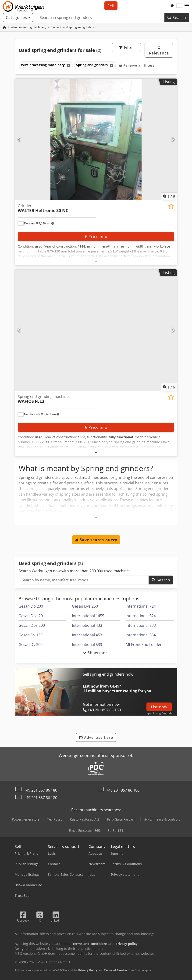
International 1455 (88, 616)
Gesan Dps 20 (31, 616)
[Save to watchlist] (171, 206)
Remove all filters (137, 65)
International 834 (141, 635)
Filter (127, 47)
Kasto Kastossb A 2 (85, 819)
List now (159, 707)
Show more (96, 653)
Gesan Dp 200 (31, 606)
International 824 (141, 616)
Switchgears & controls (162, 819)
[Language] (179, 6)
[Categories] (18, 18)
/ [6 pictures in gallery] (169, 387)
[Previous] (19, 139)
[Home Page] (4, 27)
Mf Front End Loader (144, 645)
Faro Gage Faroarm (122, 819)
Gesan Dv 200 (30, 645)
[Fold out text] (96, 261)
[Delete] (68, 65)
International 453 (87, 635)
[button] (187, 6)
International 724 (141, 606)
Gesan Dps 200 (32, 625)
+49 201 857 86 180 (41, 790)
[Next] (173, 139)
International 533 (87, 645)
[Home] (28, 27)
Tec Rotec (55, 819)
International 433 (87, 625)
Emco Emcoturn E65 (84, 830)
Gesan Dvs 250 (85, 606)
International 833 (141, 625)
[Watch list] (172, 6)
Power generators (26, 819)
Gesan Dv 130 (30, 635)
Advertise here (96, 737)
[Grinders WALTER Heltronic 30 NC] (96, 139)
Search (177, 18)
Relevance (159, 51)
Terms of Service (115, 970)
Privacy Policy (88, 970)
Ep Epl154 (115, 830)
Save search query (96, 540)
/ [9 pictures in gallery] (169, 196)
